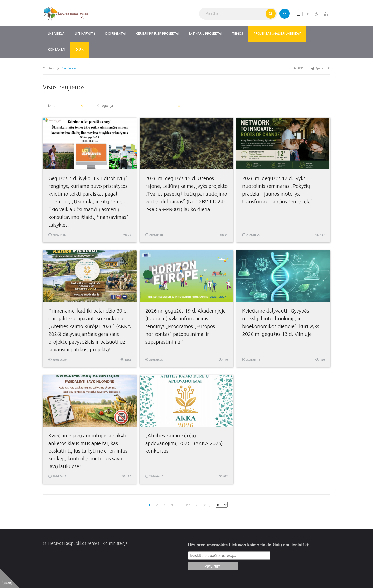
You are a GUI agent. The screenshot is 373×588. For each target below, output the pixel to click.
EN (307, 14)
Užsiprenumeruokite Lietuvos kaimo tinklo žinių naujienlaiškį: (249, 545)
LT (298, 14)
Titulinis (48, 68)
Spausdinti (321, 68)
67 (188, 505)
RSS (298, 68)
